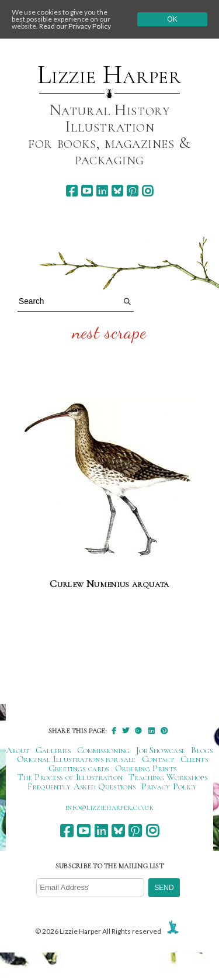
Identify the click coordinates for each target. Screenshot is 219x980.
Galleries (53, 750)
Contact (158, 759)
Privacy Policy (169, 786)
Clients (194, 759)
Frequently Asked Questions (81, 786)
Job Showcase (161, 750)
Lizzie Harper (109, 75)
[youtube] (87, 191)
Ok (172, 19)
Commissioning (104, 750)
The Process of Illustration (70, 777)
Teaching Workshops (168, 777)
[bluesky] (117, 191)
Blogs (202, 750)
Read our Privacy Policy (75, 26)
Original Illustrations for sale (77, 759)
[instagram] (147, 191)
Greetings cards (79, 768)
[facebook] (72, 191)
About (18, 750)
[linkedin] (102, 191)
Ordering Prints (146, 768)
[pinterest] (132, 191)
